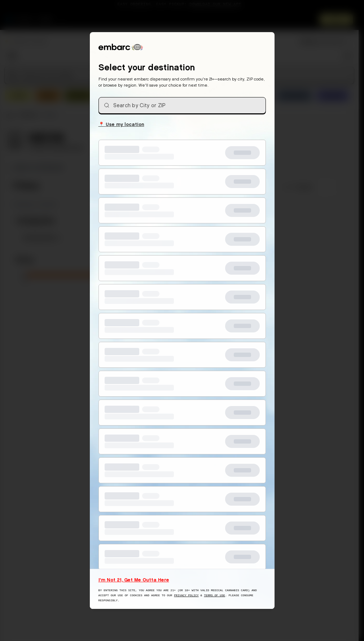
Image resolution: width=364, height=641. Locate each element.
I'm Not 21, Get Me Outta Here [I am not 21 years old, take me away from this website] (134, 580)
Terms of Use (214, 595)
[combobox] (182, 105)
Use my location (121, 124)
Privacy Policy (186, 595)
